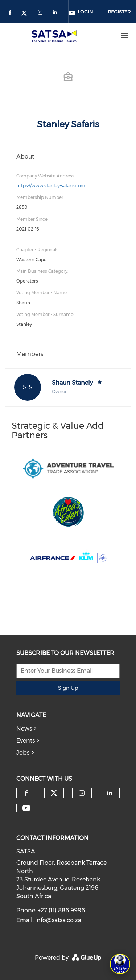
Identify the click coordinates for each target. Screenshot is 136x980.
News (24, 729)
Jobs (23, 753)
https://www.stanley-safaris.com (51, 186)
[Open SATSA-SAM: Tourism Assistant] (120, 964)
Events (26, 741)
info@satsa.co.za (58, 920)
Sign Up (68, 688)
